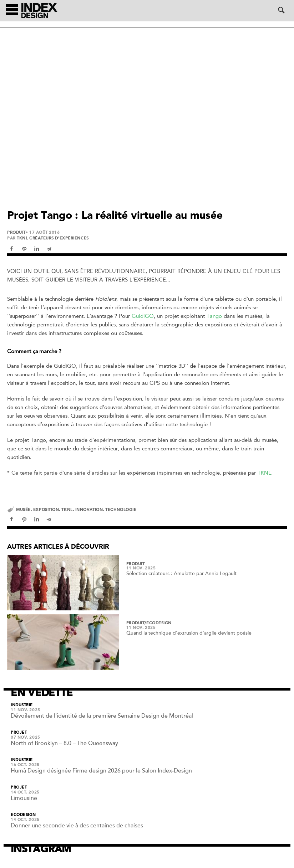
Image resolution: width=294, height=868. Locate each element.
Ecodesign (23, 815)
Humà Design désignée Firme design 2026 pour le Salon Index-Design (101, 771)
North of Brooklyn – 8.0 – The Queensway (64, 743)
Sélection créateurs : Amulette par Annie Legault (181, 573)
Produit (16, 233)
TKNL (264, 473)
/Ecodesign (158, 623)
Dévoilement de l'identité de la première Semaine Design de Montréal (102, 716)
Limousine (24, 798)
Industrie (22, 705)
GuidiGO (143, 316)
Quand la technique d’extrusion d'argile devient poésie (189, 633)
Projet (19, 733)
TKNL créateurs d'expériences (53, 238)
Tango (214, 316)
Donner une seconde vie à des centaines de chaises (77, 826)
